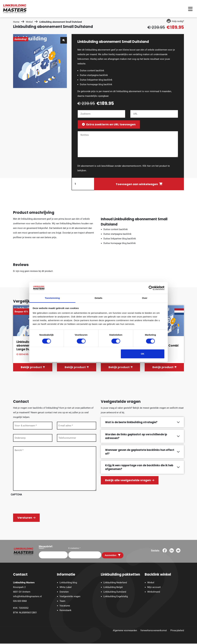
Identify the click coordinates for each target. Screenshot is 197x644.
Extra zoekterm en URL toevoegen (109, 125)
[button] (64, 40)
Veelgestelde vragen (70, 597)
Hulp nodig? (175, 21)
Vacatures (65, 606)
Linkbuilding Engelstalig (116, 597)
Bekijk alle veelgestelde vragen (130, 481)
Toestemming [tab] (52, 298)
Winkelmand (154, 592)
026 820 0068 (20, 602)
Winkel (29, 22)
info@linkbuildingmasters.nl (27, 597)
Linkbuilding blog (68, 583)
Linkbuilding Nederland (115, 583)
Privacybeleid (177, 631)
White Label (66, 588)
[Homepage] (15, 8)
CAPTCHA (16, 495)
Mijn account (154, 588)
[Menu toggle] (190, 9)
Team (62, 602)
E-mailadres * (74, 549)
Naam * (42, 549)
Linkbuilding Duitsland (115, 592)
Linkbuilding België (113, 588)
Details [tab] (98, 298)
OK (143, 354)
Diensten (64, 592)
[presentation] (34, 505)
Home (16, 22)
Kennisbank (65, 611)
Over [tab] (145, 298)
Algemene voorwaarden (125, 631)
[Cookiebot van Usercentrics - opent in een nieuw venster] (151, 288)
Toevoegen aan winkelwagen (137, 184)
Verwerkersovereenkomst (154, 631)
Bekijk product (33, 368)
